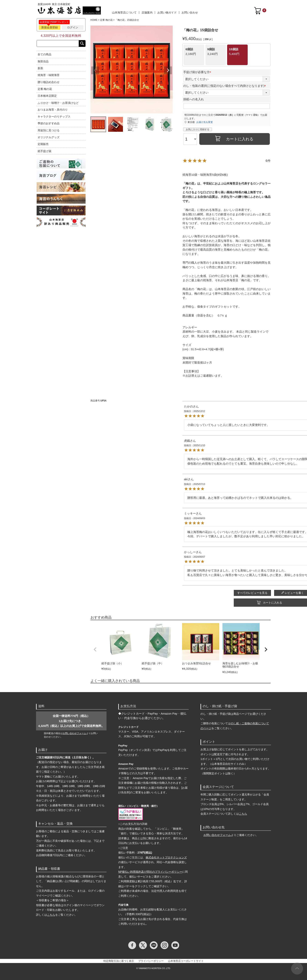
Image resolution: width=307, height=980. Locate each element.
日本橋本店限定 (47, 96)
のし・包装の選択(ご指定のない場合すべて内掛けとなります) (225, 84)
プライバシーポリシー (151, 959)
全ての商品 (44, 54)
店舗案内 (147, 13)
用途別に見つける (49, 130)
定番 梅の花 (45, 89)
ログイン (73, 27)
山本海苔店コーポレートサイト (186, 959)
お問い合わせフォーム (74, 732)
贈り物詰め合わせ (49, 82)
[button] (95, 648)
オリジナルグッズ (49, 137)
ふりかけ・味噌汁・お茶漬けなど (58, 103)
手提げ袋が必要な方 (198, 70)
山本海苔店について (124, 13)
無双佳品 (43, 61)
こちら (51, 913)
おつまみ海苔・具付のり (53, 110)
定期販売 (43, 144)
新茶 (40, 68)
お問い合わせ (190, 13)
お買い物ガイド (167, 13)
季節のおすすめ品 (49, 123)
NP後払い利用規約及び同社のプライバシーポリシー (150, 870)
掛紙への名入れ (194, 98)
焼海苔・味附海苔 (49, 75)
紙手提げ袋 (44, 151)
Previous (95, 70)
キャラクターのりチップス (54, 116)
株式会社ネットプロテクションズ (166, 856)
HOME (94, 20)
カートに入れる (181, 601)
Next (168, 70)
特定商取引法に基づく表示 (119, 959)
